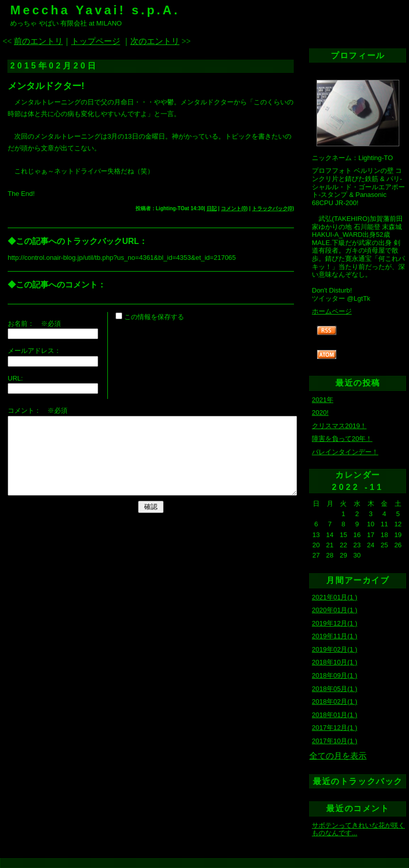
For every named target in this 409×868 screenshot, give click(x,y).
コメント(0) (234, 208)
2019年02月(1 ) (335, 649)
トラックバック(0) (273, 208)
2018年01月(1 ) (335, 715)
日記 (212, 208)
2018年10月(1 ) (335, 662)
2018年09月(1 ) (335, 675)
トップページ (96, 41)
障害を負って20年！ (342, 439)
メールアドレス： (34, 351)
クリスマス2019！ (339, 426)
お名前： (24, 324)
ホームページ (332, 311)
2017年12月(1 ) (335, 728)
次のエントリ (155, 41)
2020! (320, 413)
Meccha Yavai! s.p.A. (95, 10)
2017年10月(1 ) (335, 741)
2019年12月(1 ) (335, 623)
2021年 (323, 400)
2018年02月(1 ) (335, 702)
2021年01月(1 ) (335, 597)
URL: (15, 378)
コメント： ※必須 (38, 410)
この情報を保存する (150, 317)
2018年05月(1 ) (335, 689)
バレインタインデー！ (345, 452)
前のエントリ (38, 41)
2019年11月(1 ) (335, 636)
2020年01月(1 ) (335, 610)
